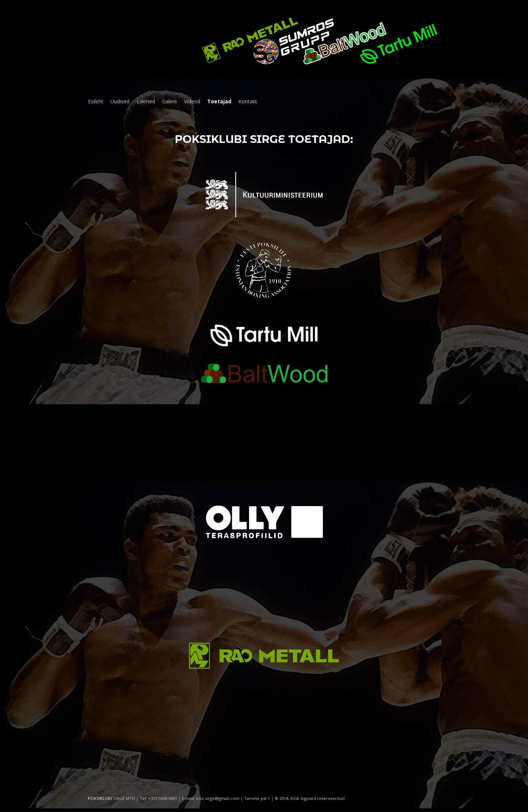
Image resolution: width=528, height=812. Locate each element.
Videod (192, 101)
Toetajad (219, 101)
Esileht (96, 101)
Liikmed (146, 101)
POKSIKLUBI (100, 798)
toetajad (319, 139)
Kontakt (248, 101)
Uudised (120, 101)
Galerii (169, 101)
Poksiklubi (211, 139)
